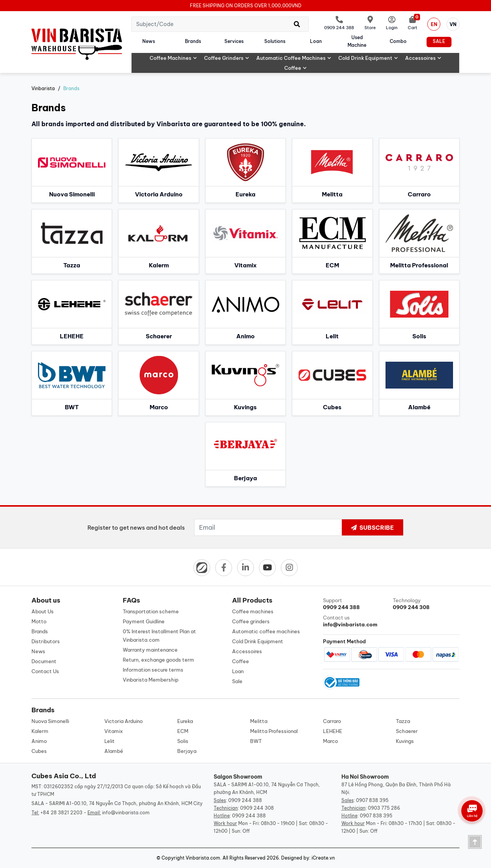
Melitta (259, 721)
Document (44, 661)
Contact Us (45, 671)
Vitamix (114, 731)
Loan (316, 41)
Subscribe (372, 528)
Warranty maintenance (150, 650)
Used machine (357, 41)
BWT (256, 741)
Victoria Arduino (124, 721)
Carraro (332, 721)
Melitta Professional (274, 731)
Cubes (39, 751)
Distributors (46, 641)
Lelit (110, 741)
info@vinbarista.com (126, 813)
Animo (39, 741)
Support (356, 604)
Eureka (185, 721)
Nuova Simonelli (50, 721)
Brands (193, 41)
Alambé (114, 751)
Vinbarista (43, 88)
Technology (426, 604)
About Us (43, 611)
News (149, 41)
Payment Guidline (144, 621)
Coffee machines (173, 58)
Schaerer (407, 731)
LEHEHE (333, 731)
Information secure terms (153, 670)
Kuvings (405, 741)
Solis (183, 741)
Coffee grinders (227, 58)
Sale (439, 41)
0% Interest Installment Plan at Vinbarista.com (159, 636)
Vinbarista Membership (151, 680)
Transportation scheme (151, 611)
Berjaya (187, 751)
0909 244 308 (257, 808)
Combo (398, 41)
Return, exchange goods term (158, 660)
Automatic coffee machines (294, 58)
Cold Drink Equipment (368, 58)
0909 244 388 (245, 800)
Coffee (296, 68)
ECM (183, 731)
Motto (39, 621)
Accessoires (423, 58)
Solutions (275, 41)
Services (234, 41)
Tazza (403, 721)
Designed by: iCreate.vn (308, 858)
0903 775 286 (384, 808)
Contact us (356, 621)
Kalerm (40, 731)
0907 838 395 (372, 800)
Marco (330, 741)
